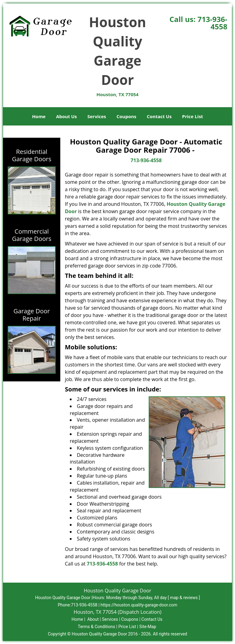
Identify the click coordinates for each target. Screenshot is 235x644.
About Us (66, 116)
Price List (192, 116)
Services (97, 116)
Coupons (127, 116)
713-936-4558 (212, 23)
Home (39, 116)
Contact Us (159, 116)
